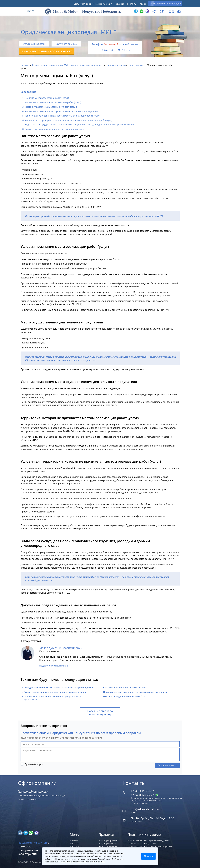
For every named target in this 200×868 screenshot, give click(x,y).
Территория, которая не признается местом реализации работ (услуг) (63, 116)
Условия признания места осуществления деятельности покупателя (62, 111)
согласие (80, 856)
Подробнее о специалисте (54, 666)
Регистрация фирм (108, 847)
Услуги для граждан (34, 44)
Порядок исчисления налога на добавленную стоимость (135, 692)
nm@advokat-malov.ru (145, 809)
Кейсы (143, 4)
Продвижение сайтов (32, 843)
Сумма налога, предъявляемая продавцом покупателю (55, 692)
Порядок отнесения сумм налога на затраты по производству (58, 688)
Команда (120, 4)
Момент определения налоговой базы (125, 696)
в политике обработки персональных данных (83, 862)
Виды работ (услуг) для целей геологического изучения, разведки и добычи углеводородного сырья (79, 125)
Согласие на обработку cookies (142, 843)
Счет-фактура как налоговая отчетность (126, 688)
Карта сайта (76, 847)
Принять (149, 856)
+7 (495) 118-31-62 (166, 11)
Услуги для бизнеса (66, 44)
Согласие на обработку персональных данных (150, 847)
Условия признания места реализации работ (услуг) (53, 102)
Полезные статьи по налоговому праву (100, 713)
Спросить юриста (167, 765)
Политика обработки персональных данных (149, 840)
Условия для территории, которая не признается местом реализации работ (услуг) (70, 120)
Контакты (132, 4)
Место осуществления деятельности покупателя (51, 107)
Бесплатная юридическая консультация (93, 4)
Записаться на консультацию (165, 4)
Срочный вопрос (34, 764)
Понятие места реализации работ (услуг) (47, 98)
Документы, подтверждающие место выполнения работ (55, 129)
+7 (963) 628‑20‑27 (144, 795)
